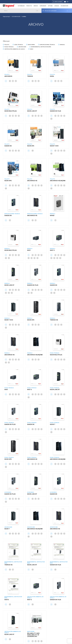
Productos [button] (29, 6)
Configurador (43, 6)
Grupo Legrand (58, 2)
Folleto (7, 45)
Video (32, 49)
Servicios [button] (36, 6)
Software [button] (50, 6)
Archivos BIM (22, 47)
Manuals (62, 45)
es (68, 2)
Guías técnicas (19, 45)
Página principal (6, 17)
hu (38, 258)
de (42, 116)
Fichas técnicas (9, 47)
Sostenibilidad (21, 6)
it (13, 81)
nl (35, 258)
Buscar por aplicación (49, 11)
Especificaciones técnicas (47, 45)
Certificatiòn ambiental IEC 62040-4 (15, 49)
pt (9, 362)
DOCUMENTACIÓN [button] (64, 6)
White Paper (31, 45)
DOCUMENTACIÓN (16, 17)
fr (16, 81)
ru (9, 258)
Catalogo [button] (57, 6)
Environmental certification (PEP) (41, 47)
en (10, 81)
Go (37, 11)
